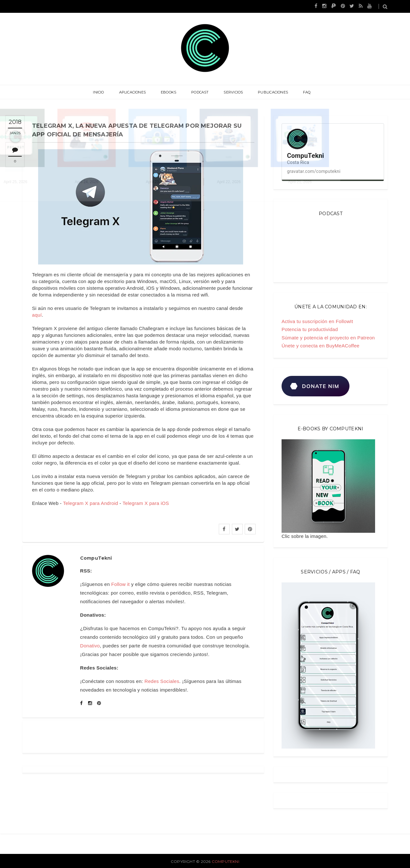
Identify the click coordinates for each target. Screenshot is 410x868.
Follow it (120, 584)
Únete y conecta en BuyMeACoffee (320, 346)
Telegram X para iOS (146, 503)
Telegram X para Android (91, 503)
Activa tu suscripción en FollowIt (317, 321)
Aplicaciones (137, 92)
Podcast (200, 92)
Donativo (90, 646)
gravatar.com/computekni (314, 171)
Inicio (105, 92)
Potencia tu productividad (310, 329)
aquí (37, 315)
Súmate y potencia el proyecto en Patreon (328, 338)
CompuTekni (225, 861)
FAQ (300, 92)
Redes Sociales (162, 681)
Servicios (231, 92)
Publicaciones (269, 92)
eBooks (171, 92)
